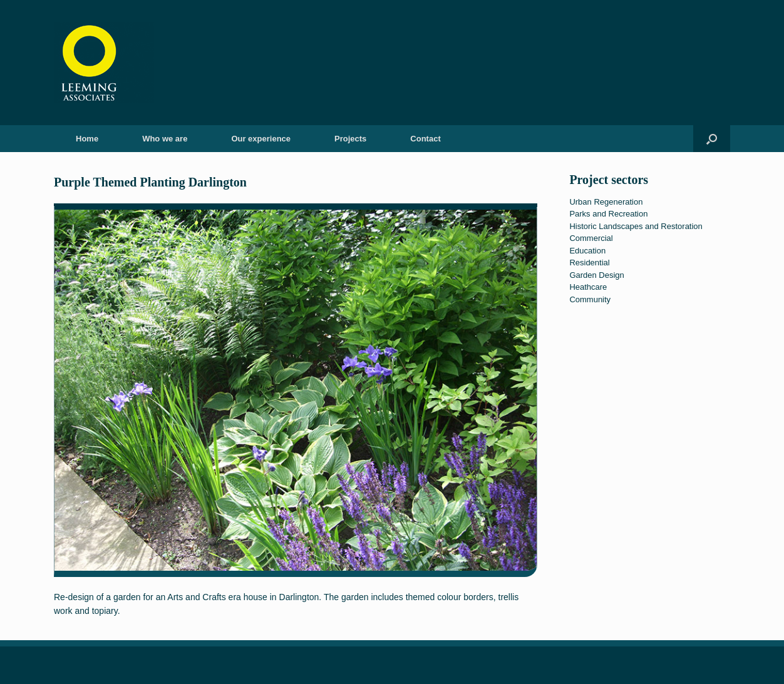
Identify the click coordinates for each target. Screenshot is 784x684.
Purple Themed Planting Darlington (150, 182)
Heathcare (588, 287)
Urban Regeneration (606, 202)
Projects (350, 139)
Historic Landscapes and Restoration (636, 226)
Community (590, 299)
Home (87, 139)
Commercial (591, 238)
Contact (425, 139)
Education (587, 251)
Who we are (165, 139)
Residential (589, 263)
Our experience (261, 139)
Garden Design (596, 275)
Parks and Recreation (608, 214)
